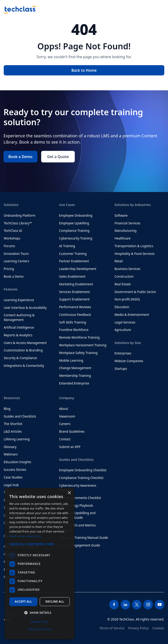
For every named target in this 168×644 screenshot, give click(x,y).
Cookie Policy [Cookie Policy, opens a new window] (40, 622)
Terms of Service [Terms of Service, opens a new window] (40, 629)
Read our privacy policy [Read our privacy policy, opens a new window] (25, 536)
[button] (40, 544)
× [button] (69, 493)
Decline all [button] (55, 602)
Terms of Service (112, 628)
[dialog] (40, 564)
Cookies (158, 628)
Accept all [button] (23, 602)
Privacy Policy (138, 628)
